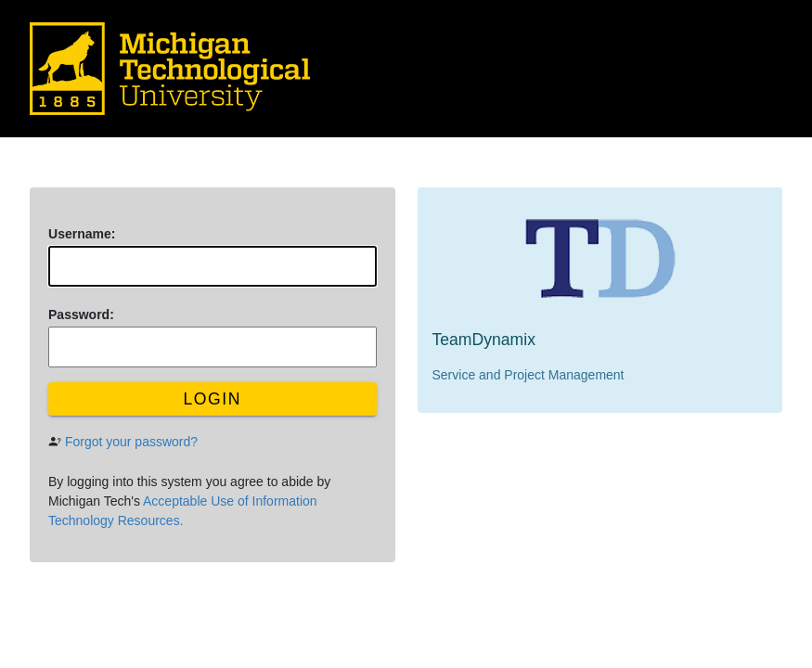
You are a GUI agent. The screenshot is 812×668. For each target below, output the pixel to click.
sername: (82, 234)
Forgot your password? (131, 442)
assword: (81, 315)
